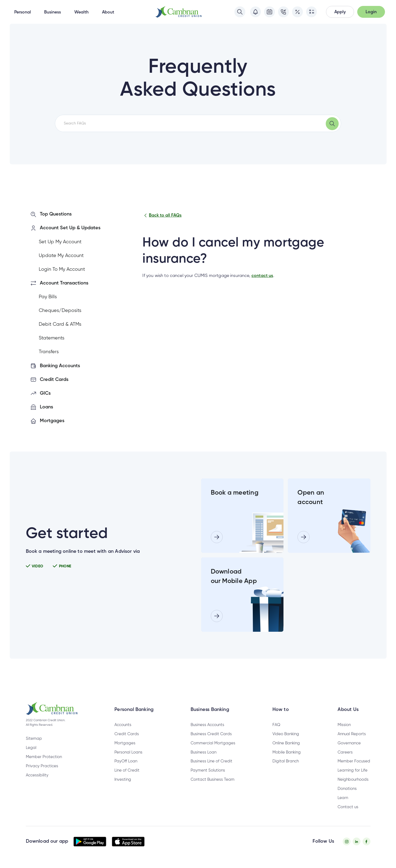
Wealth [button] (81, 12)
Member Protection (44, 757)
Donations (347, 789)
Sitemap (34, 739)
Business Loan (204, 752)
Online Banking (286, 743)
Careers (345, 752)
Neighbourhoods (353, 780)
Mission (344, 725)
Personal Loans (128, 752)
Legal (31, 748)
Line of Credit (127, 770)
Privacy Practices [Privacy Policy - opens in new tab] (42, 766)
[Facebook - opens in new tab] (367, 841)
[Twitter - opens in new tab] (357, 841)
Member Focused (354, 761)
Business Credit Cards (211, 734)
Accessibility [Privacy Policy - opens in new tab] (37, 775)
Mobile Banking (287, 752)
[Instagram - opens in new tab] (347, 841)
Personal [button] (23, 12)
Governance (349, 743)
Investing (123, 780)
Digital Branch (286, 761)
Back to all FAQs (162, 216)
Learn (343, 798)
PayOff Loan (126, 761)
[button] (340, 12)
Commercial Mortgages (213, 743)
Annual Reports (352, 734)
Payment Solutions (208, 770)
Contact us (348, 807)
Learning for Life (353, 770)
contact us (262, 276)
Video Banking (286, 734)
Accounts (123, 725)
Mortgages (125, 743)
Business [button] (52, 12)
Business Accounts (207, 725)
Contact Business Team (213, 780)
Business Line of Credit (211, 761)
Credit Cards (127, 734)
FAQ (276, 725)
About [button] (108, 12)
